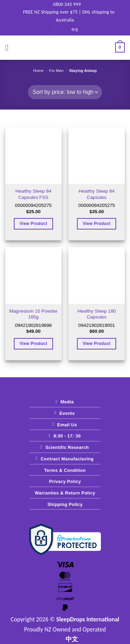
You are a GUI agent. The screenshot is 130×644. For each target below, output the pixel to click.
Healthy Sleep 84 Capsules (97, 194)
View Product (33, 224)
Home (38, 71)
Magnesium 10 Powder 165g (33, 314)
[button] (9, 47)
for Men (57, 71)
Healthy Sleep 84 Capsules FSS (33, 194)
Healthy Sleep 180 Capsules (97, 314)
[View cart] (120, 48)
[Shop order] (65, 92)
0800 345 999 (64, 4)
